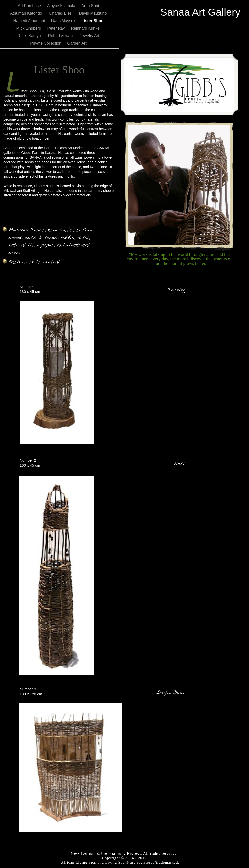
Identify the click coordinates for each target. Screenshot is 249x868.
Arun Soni (90, 6)
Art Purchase (30, 6)
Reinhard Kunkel (86, 28)
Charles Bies (62, 13)
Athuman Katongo (27, 13)
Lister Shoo (92, 21)
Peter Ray (57, 28)
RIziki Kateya (30, 36)
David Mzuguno (93, 13)
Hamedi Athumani (30, 21)
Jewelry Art (89, 36)
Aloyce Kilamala (62, 6)
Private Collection (46, 43)
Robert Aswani (62, 36)
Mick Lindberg (29, 28)
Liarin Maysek (64, 21)
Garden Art (77, 43)
